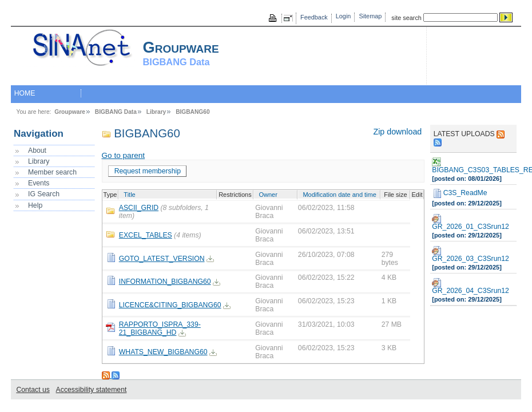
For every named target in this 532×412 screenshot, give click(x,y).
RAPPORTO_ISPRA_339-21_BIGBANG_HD (160, 328)
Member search (52, 172)
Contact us (33, 390)
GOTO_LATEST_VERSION (162, 259)
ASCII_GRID (139, 208)
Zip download (397, 132)
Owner (268, 195)
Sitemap (370, 16)
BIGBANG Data (116, 112)
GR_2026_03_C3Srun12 (471, 254)
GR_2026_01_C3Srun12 (471, 222)
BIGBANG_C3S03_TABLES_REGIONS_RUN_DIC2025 (473, 166)
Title (129, 195)
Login (344, 16)
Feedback (314, 17)
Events (39, 183)
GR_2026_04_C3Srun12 (471, 286)
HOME (25, 93)
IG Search (44, 194)
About (37, 150)
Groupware (70, 112)
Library (156, 112)
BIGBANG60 (192, 112)
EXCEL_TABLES (146, 235)
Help (35, 205)
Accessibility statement (92, 390)
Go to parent (124, 155)
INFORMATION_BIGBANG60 (165, 282)
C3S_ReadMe (459, 193)
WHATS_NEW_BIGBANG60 (163, 352)
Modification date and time (339, 195)
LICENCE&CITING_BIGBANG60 (170, 305)
